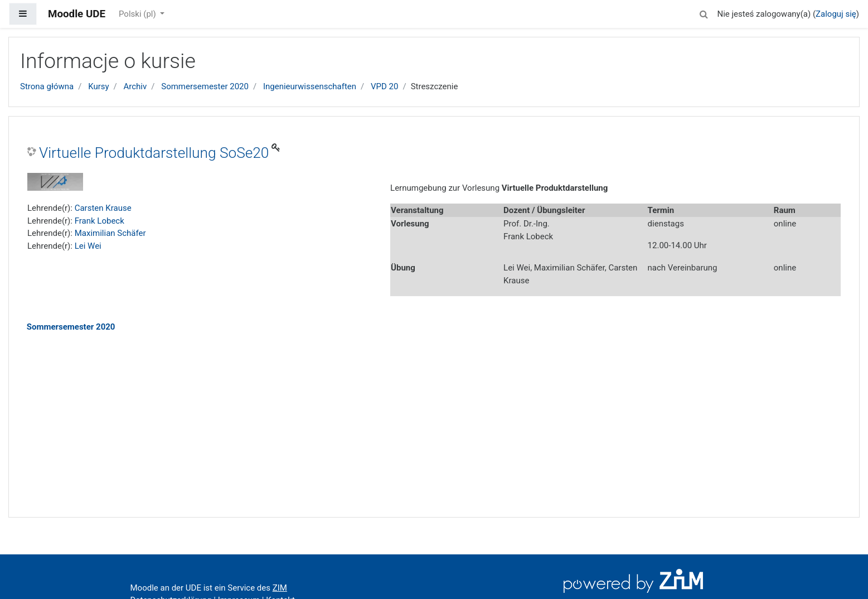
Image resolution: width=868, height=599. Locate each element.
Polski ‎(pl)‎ (138, 14)
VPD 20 (384, 86)
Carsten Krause (103, 208)
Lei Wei (88, 246)
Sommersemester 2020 (205, 86)
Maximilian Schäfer (110, 233)
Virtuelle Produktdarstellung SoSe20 (154, 153)
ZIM (280, 588)
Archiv (135, 86)
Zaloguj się (836, 14)
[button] (704, 13)
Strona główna (47, 86)
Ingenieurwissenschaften (310, 86)
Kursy (98, 86)
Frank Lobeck (100, 221)
